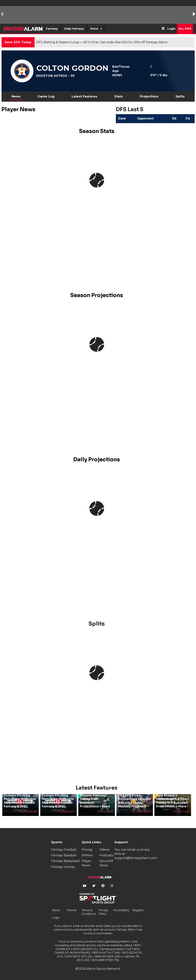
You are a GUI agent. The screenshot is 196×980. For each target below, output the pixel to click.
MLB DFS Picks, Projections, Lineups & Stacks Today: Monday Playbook (134, 801)
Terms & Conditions (89, 912)
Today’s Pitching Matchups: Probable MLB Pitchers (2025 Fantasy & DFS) (58, 801)
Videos (104, 850)
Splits (180, 96)
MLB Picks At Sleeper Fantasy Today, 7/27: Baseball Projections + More (95, 799)
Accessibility (121, 910)
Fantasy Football (64, 850)
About (56, 910)
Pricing (87, 850)
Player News (87, 863)
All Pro (185, 29)
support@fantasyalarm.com (136, 858)
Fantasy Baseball (64, 855)
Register (138, 910)
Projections (149, 96)
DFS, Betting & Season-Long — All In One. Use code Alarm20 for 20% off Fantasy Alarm (102, 42)
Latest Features (84, 96)
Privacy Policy (103, 912)
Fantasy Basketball (65, 861)
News (16, 96)
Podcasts (106, 855)
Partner (72, 910)
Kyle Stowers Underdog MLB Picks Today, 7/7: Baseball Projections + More (172, 801)
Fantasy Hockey (63, 867)
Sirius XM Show (106, 863)
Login (171, 29)
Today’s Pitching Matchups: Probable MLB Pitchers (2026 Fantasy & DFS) (20, 801)
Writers (87, 855)
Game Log (46, 96)
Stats (119, 96)
